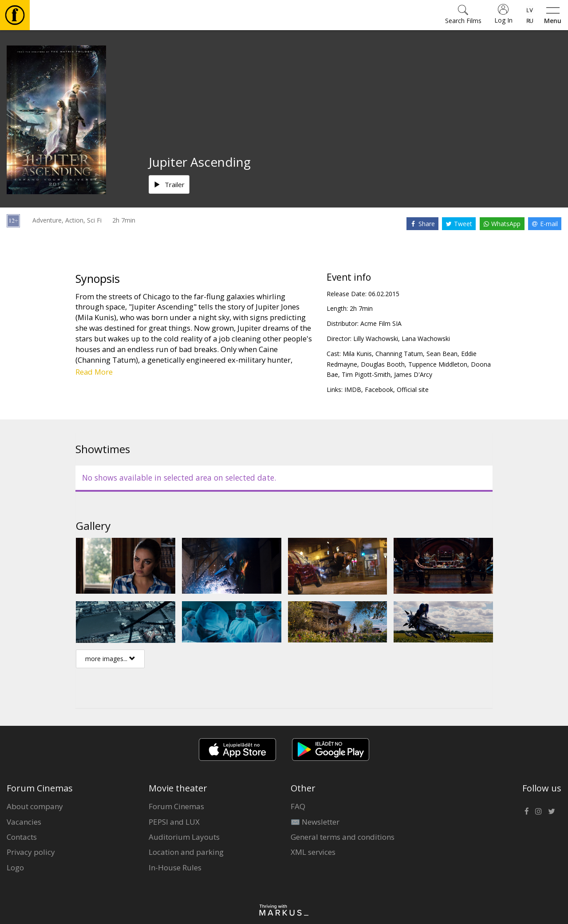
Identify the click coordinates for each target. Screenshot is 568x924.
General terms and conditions (343, 837)
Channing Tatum (399, 354)
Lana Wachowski (426, 339)
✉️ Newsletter (315, 822)
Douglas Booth (383, 364)
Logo (15, 867)
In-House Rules (175, 867)
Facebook (379, 390)
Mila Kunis (357, 354)
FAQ (298, 806)
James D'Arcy (413, 374)
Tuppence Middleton (438, 364)
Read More (94, 372)
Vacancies (24, 822)
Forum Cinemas (176, 806)
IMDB (353, 390)
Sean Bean (442, 354)
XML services (313, 852)
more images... (110, 659)
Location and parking (186, 852)
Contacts (22, 837)
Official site (413, 390)
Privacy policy (31, 852)
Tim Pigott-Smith (366, 374)
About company (35, 806)
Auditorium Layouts (184, 837)
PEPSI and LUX (174, 822)
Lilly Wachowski (376, 339)
